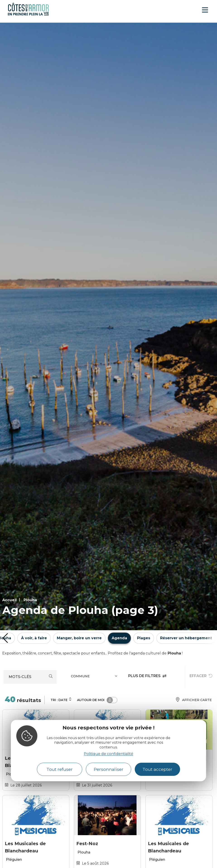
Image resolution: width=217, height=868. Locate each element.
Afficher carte (194, 700)
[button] (5, 638)
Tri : (61, 699)
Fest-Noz (87, 844)
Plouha (30, 600)
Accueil (10, 600)
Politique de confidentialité (108, 754)
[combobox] (95, 677)
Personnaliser (109, 769)
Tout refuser (60, 769)
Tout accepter (157, 769)
